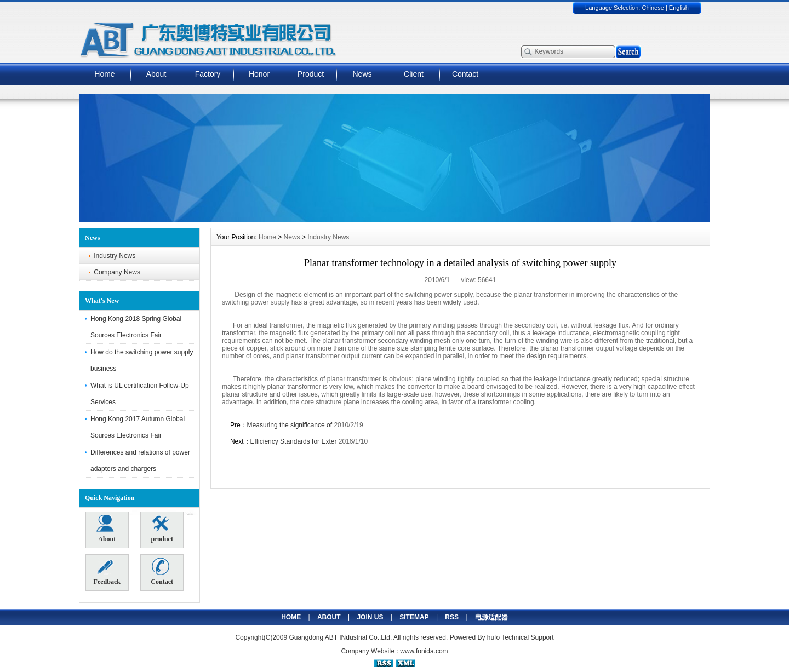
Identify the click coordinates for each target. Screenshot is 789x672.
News (362, 74)
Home (104, 74)
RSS (452, 617)
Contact (465, 74)
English (679, 8)
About (156, 74)
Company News (117, 272)
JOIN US (370, 617)
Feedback (107, 572)
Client (414, 74)
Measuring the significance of (291, 425)
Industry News (115, 256)
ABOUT (329, 617)
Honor (259, 74)
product (162, 529)
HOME (291, 617)
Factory (208, 74)
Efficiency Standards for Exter (294, 441)
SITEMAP (414, 617)
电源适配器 (491, 617)
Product (311, 74)
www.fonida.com (424, 651)
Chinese (653, 8)
